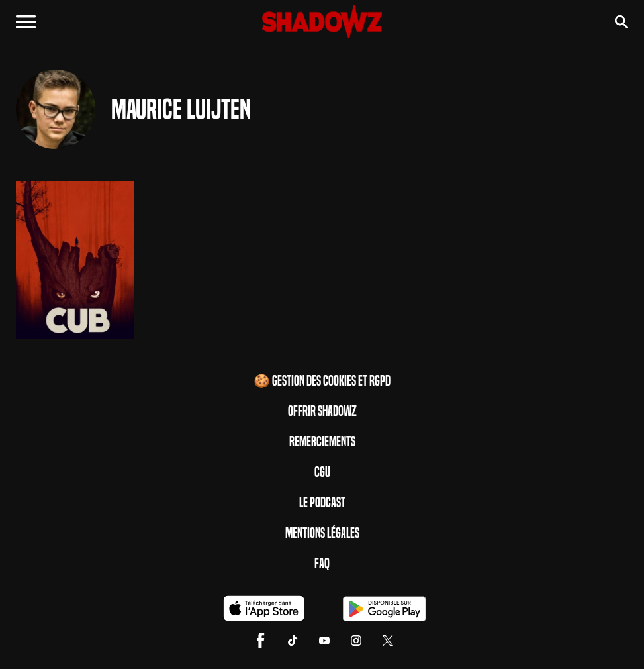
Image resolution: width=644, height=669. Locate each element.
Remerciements (322, 442)
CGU (322, 472)
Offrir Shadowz (322, 411)
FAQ (322, 564)
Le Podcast (322, 503)
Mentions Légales (322, 533)
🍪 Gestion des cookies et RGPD (322, 381)
